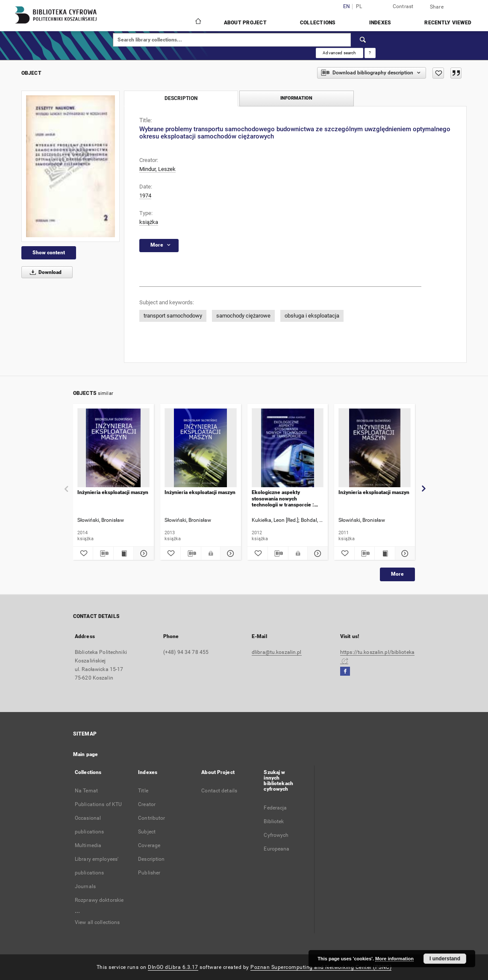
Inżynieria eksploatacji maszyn (113, 492)
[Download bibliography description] (103, 553)
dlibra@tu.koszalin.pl (277, 652)
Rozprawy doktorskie (99, 900)
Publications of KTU (98, 804)
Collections (318, 23)
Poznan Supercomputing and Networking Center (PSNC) (321, 967)
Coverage (149, 845)
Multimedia (88, 845)
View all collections (97, 922)
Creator (147, 804)
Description (151, 859)
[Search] (363, 40)
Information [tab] (296, 98)
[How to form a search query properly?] (370, 53)
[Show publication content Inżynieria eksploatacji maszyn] (123, 553)
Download (44, 272)
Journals (85, 886)
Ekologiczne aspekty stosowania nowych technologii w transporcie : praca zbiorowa (283, 499)
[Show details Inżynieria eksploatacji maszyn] (142, 553)
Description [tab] (181, 98)
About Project (245, 23)
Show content (49, 253)
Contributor (151, 818)
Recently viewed (448, 23)
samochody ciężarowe (243, 316)
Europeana (276, 849)
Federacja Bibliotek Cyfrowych (276, 821)
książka (149, 222)
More (397, 574)
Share (437, 7)
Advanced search (339, 53)
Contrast (403, 6)
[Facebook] (345, 672)
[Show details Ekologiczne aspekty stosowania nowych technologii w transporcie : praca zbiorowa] (316, 553)
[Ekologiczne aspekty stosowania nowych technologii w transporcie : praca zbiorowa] (288, 448)
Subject (147, 832)
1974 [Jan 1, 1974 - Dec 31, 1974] (145, 196)
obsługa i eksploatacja (312, 316)
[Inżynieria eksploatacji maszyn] (113, 448)
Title (143, 791)
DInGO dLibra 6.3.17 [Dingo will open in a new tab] (173, 967)
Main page (85, 754)
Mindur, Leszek (157, 169)
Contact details (219, 791)
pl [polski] (359, 7)
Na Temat (86, 791)
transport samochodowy (173, 316)
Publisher (149, 873)
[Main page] (198, 22)
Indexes (380, 23)
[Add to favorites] (438, 73)
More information (394, 959)
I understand (445, 959)
